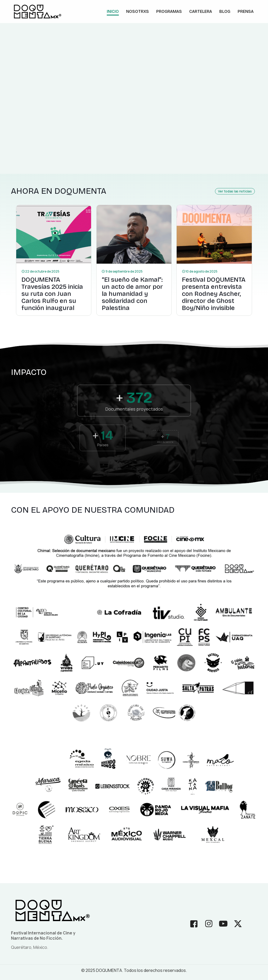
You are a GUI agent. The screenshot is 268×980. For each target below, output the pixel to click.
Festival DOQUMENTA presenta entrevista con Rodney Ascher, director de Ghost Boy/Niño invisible (214, 294)
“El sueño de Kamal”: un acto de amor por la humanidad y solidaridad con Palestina (132, 294)
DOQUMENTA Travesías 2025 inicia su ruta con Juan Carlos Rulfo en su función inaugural (52, 294)
